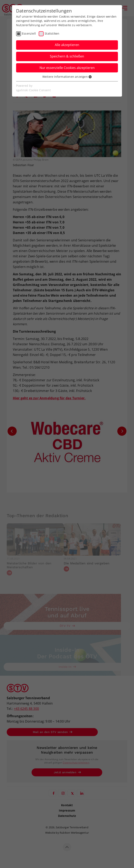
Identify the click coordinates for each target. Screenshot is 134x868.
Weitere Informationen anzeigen (67, 77)
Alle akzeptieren (67, 45)
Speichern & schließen (67, 56)
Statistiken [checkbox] (52, 33)
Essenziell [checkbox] (29, 33)
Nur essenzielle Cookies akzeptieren (67, 68)
